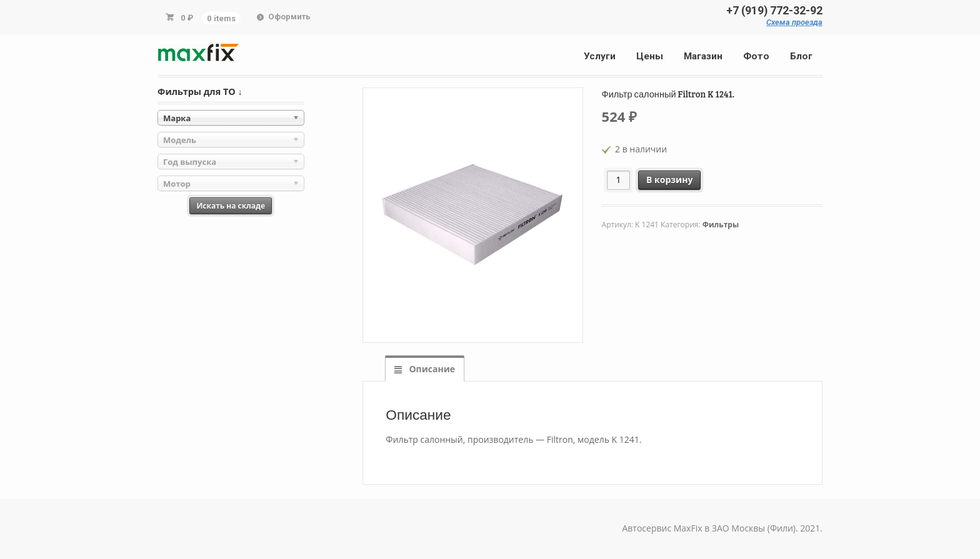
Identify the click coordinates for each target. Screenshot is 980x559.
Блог (801, 56)
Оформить (289, 17)
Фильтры (721, 225)
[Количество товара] (618, 180)
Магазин (703, 56)
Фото (756, 56)
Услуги (600, 56)
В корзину (669, 180)
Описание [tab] (431, 369)
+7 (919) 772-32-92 (774, 11)
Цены (650, 56)
